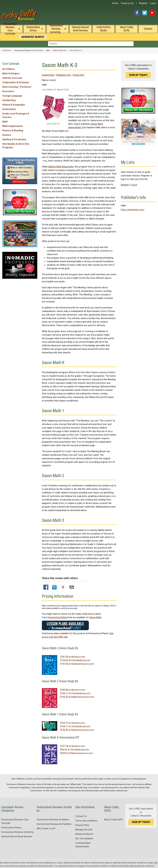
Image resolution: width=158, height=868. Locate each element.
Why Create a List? (46, 828)
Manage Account (84, 830)
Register (143, 3)
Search (33, 37)
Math (5, 122)
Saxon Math (95, 617)
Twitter (145, 13)
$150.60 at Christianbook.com (75, 660)
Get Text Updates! (84, 838)
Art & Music (9, 69)
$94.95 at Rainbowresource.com (77, 753)
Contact (148, 29)
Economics (8, 91)
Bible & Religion (11, 73)
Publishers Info (64, 75)
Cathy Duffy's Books (104, 29)
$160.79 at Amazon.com (73, 723)
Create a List (127, 3)
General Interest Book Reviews (81, 29)
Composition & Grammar (16, 82)
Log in (153, 3)
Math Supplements (13, 126)
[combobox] (91, 44)
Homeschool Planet (58, 617)
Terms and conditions (86, 821)
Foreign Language (12, 96)
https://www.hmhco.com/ (133, 210)
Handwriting (9, 100)
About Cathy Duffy (127, 29)
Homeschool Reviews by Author (53, 820)
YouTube (152, 13)
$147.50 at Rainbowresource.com (77, 664)
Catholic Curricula (12, 78)
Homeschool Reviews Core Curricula (10, 29)
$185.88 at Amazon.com (73, 690)
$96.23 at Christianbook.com (75, 750)
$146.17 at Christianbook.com (75, 693)
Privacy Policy (82, 825)
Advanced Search (84, 834)
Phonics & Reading (13, 131)
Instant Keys (48, 75)
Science (7, 135)
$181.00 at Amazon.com (73, 657)
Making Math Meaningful (61, 167)
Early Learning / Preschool (17, 87)
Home (115, 3)
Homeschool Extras (33, 29)
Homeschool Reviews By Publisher (54, 824)
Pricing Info (78, 75)
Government (9, 109)
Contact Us (81, 816)
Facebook (137, 13)
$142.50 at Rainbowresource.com (77, 697)
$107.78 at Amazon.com (73, 746)
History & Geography (13, 105)
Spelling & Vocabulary (14, 139)
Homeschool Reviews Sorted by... (56, 29)
